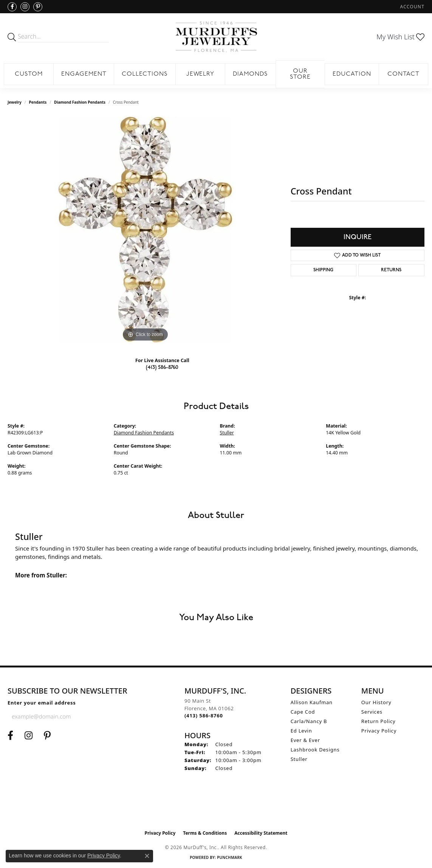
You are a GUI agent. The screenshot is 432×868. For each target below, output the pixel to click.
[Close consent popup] (147, 856)
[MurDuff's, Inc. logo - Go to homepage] (216, 37)
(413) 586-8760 (162, 367)
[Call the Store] (204, 716)
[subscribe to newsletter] (99, 716)
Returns (391, 270)
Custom (29, 74)
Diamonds (250, 74)
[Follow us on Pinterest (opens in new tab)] (38, 7)
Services (372, 712)
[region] (145, 230)
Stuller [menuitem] (299, 759)
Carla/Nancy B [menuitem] (309, 721)
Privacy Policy (379, 731)
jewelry (15, 102)
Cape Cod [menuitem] (303, 712)
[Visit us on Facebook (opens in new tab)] (12, 7)
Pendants (38, 102)
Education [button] (352, 74)
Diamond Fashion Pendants (80, 102)
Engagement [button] (84, 74)
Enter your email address (42, 703)
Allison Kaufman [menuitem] (312, 702)
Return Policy (379, 721)
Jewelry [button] (201, 74)
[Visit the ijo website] (216, 807)
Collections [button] (145, 74)
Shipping (323, 270)
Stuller (227, 433)
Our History (376, 702)
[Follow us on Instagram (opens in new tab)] (25, 7)
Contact (403, 74)
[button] (412, 7)
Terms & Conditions (205, 833)
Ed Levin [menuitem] (301, 731)
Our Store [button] (300, 74)
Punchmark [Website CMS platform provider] (230, 857)
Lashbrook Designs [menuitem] (315, 750)
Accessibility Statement (261, 833)
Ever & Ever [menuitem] (305, 740)
